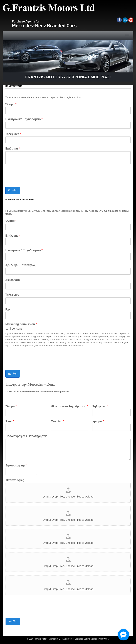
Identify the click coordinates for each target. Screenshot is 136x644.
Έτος (10, 421)
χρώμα (98, 421)
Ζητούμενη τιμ (16, 465)
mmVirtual (104, 639)
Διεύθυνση (13, 280)
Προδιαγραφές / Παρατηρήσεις (26, 436)
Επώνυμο (13, 236)
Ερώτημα (13, 149)
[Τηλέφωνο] (68, 140)
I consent (16, 329)
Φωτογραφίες (15, 480)
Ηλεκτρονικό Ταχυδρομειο (24, 119)
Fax (8, 310)
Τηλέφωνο (13, 134)
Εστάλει (13, 190)
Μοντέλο (58, 421)
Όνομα (11, 104)
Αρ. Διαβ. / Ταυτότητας (20, 265)
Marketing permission (21, 324)
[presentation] (33, 181)
